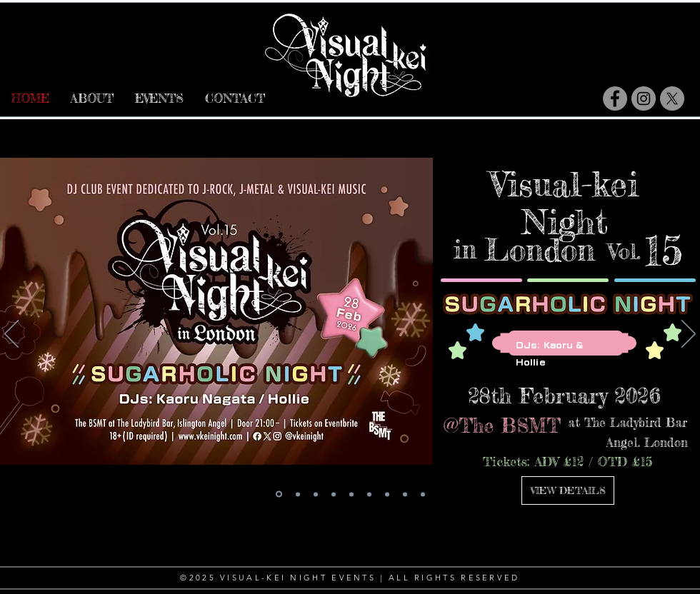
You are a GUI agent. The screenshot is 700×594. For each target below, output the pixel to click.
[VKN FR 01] (423, 494)
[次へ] (689, 335)
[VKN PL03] (369, 494)
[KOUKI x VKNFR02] (334, 494)
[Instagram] (644, 99)
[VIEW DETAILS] (568, 490)
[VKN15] (279, 494)
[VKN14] (316, 494)
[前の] (11, 335)
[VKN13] (387, 494)
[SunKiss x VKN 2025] (405, 494)
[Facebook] (615, 99)
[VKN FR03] (298, 494)
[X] (672, 99)
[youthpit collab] (351, 494)
